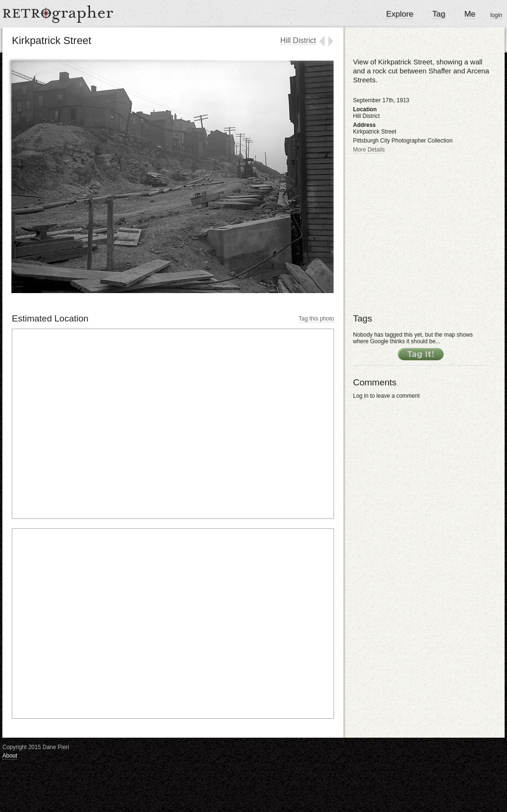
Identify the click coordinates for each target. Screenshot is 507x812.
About (10, 756)
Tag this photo (316, 319)
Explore (400, 14)
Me (470, 14)
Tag (439, 14)
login (496, 15)
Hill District (298, 40)
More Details (369, 150)
